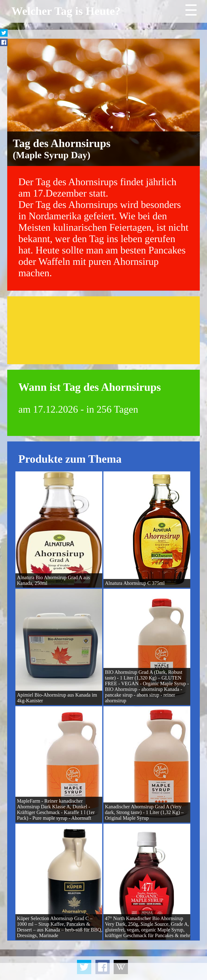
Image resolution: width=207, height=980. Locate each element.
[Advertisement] (103, 330)
